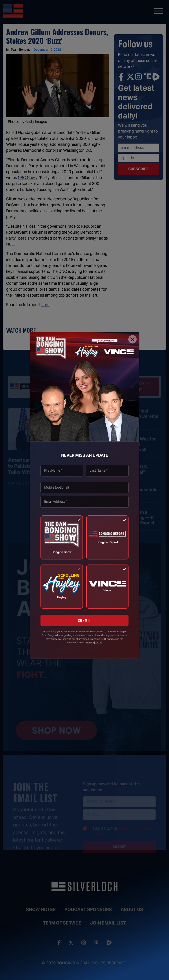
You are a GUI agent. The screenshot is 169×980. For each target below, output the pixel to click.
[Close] (132, 339)
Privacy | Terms (94, 642)
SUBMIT (85, 620)
